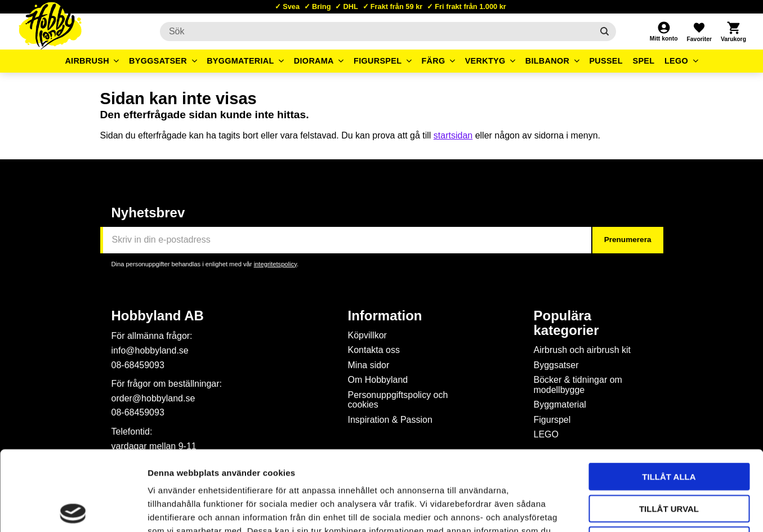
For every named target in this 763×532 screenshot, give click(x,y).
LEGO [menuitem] (676, 61)
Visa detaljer (612, 510)
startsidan (453, 135)
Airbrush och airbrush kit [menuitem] (583, 350)
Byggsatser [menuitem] (158, 61)
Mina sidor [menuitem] (369, 365)
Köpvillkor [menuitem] (367, 335)
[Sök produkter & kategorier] (376, 32)
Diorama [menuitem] (314, 61)
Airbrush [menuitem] (87, 61)
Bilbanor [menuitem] (548, 61)
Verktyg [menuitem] (485, 61)
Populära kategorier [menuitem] (566, 323)
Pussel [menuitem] (606, 61)
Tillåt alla (669, 397)
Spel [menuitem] (644, 61)
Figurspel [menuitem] (378, 61)
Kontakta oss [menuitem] (374, 350)
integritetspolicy (275, 264)
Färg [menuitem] (433, 61)
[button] (699, 32)
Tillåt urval (669, 429)
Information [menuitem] (385, 316)
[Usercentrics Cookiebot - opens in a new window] (73, 510)
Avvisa (669, 460)
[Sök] (604, 32)
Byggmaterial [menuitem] (240, 61)
